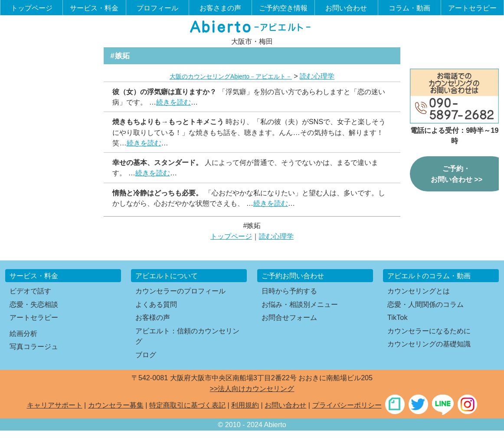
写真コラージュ (34, 346)
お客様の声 (153, 317)
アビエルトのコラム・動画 (429, 276)
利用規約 (245, 405)
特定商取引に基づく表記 (187, 405)
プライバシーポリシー (347, 405)
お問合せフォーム (289, 317)
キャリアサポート (55, 405)
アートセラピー (472, 8)
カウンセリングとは (419, 291)
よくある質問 (156, 304)
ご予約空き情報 (283, 8)
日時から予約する (289, 291)
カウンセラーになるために (429, 331)
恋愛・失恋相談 (34, 304)
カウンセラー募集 (116, 405)
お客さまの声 (220, 8)
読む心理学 (317, 76)
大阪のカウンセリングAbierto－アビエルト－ (231, 76)
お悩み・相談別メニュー (300, 304)
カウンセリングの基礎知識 (429, 344)
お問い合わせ (346, 8)
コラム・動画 (409, 8)
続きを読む (173, 102)
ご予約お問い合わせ (293, 276)
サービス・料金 (94, 8)
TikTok (398, 317)
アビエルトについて (167, 276)
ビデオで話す (30, 291)
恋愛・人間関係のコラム (425, 304)
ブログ (146, 355)
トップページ (32, 8)
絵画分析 (23, 333)
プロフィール (157, 8)
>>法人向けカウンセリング (252, 388)
